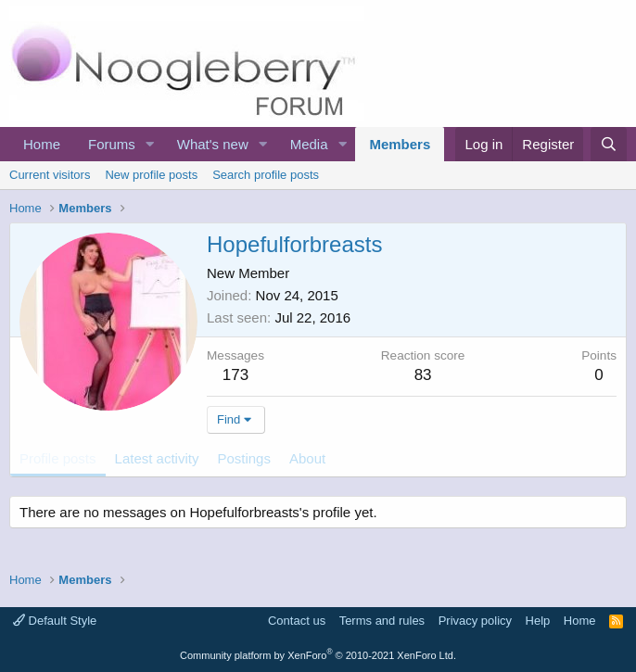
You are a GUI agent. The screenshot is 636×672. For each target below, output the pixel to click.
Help (538, 621)
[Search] (609, 144)
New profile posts (151, 175)
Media (309, 144)
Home (42, 144)
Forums (112, 144)
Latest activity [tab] (157, 458)
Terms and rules (382, 621)
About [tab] (307, 458)
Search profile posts (266, 175)
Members (400, 144)
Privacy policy (475, 621)
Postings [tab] (244, 458)
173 (235, 375)
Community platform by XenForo (318, 655)
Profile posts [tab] (58, 458)
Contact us (297, 621)
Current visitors (50, 175)
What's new (213, 144)
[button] (150, 144)
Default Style (55, 621)
